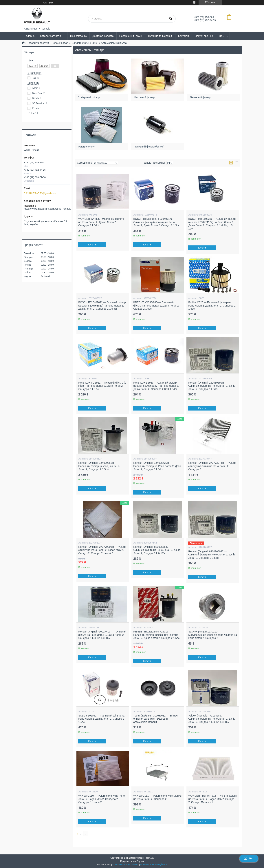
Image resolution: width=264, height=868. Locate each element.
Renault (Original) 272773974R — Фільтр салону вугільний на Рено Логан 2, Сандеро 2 (212, 466)
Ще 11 (34, 113)
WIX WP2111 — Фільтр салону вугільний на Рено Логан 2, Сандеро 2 (157, 797)
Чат (249, 858)
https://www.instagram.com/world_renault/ (48, 209)
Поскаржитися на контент (125, 865)
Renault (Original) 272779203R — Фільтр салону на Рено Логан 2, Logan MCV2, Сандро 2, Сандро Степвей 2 (102, 550)
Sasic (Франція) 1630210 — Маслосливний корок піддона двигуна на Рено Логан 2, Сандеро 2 (213, 635)
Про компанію (78, 36)
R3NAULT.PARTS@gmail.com (40, 193)
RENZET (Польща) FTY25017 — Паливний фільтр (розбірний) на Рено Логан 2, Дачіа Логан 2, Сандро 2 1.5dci (157, 635)
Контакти (184, 36)
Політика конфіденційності (154, 865)
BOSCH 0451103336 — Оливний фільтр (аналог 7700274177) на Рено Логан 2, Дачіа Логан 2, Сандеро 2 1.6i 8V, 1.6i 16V (212, 224)
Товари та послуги (38, 43)
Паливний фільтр (201, 96)
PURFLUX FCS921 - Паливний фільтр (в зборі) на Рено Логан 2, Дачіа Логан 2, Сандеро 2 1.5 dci (102, 386)
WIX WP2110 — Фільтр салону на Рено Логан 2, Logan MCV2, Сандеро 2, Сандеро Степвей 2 (101, 799)
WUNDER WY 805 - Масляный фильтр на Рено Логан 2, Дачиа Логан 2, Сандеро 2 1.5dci (101, 222)
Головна (30, 36)
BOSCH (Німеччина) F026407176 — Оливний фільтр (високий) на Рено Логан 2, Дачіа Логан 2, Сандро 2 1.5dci (157, 222)
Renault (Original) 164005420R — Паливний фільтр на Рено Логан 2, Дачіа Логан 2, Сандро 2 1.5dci (157, 466)
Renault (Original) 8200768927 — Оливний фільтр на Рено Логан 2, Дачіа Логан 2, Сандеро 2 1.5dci (212, 555)
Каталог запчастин (51, 36)
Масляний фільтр (145, 96)
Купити (92, 245)
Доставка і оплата (103, 36)
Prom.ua (149, 858)
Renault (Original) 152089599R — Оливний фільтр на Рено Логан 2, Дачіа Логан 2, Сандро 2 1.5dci (212, 386)
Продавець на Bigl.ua (132, 861)
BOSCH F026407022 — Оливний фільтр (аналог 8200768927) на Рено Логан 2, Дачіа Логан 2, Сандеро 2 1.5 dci (102, 306)
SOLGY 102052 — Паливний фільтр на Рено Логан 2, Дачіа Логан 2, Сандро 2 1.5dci (101, 719)
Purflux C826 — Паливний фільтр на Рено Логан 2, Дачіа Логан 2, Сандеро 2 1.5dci (212, 306)
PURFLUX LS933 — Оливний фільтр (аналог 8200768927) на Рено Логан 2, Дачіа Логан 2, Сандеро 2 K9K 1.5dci (156, 386)
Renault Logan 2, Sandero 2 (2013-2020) (75, 43)
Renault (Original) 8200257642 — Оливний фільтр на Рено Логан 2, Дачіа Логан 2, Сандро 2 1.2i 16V (157, 550)
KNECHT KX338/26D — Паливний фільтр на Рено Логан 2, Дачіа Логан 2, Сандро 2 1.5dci (156, 306)
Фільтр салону (87, 145)
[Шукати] (170, 19)
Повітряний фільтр (90, 96)
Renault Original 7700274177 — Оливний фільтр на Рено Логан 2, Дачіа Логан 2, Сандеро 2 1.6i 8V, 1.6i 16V (102, 635)
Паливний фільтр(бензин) (150, 145)
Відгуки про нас (204, 36)
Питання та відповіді (160, 36)
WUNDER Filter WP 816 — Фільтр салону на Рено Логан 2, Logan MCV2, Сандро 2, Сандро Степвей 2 (213, 799)
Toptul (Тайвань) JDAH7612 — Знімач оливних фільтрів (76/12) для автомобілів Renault (155, 719)
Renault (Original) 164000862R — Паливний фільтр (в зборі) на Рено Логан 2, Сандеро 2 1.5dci (99, 466)
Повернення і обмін (131, 36)
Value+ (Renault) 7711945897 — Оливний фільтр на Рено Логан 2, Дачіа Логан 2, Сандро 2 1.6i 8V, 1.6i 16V (212, 719)
